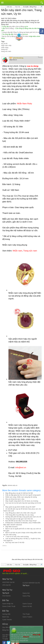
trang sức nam (6, 51)
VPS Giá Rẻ (6, 583)
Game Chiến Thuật (9, 604)
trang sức (4, 49)
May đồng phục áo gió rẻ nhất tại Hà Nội (19, 493)
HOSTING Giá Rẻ (8, 580)
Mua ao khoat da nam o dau (15, 499)
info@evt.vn (21, 467)
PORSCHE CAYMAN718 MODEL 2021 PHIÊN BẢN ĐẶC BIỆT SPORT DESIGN (22, 524)
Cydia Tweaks (7, 618)
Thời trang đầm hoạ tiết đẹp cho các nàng (19, 515)
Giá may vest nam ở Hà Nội (15, 542)
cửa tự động (9, 28)
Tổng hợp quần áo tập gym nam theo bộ (19, 519)
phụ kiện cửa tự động (17, 26)
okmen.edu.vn (13, 485)
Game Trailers (27, 615)
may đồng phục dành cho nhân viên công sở (20, 513)
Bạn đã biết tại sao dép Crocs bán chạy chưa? (21, 521)
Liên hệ (5, 635)
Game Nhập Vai (8, 602)
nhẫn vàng (5, 47)
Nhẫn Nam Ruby (24, 104)
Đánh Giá (6, 615)
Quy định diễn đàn (9, 625)
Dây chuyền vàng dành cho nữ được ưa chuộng (22, 501)
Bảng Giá (6, 628)
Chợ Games (6, 594)
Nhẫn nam (17, 251)
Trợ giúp (5, 637)
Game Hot (26, 591)
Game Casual (27, 602)
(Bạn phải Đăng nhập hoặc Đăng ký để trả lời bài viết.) (27, 557)
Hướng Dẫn (6, 612)
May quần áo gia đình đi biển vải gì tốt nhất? (20, 507)
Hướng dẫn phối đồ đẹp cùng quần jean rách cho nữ (23, 517)
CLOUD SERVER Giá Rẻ (31, 581)
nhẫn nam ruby (6, 45)
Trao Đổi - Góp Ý (28, 625)
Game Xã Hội (27, 604)
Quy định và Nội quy (9, 633)
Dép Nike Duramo (11, 527)
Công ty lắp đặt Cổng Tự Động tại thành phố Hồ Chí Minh (22, 32)
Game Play (26, 594)
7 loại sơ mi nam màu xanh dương (17, 537)
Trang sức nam (30, 251)
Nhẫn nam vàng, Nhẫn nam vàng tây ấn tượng (21, 497)
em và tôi (4, 43)
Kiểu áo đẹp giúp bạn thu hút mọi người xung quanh (23, 495)
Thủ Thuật (26, 612)
